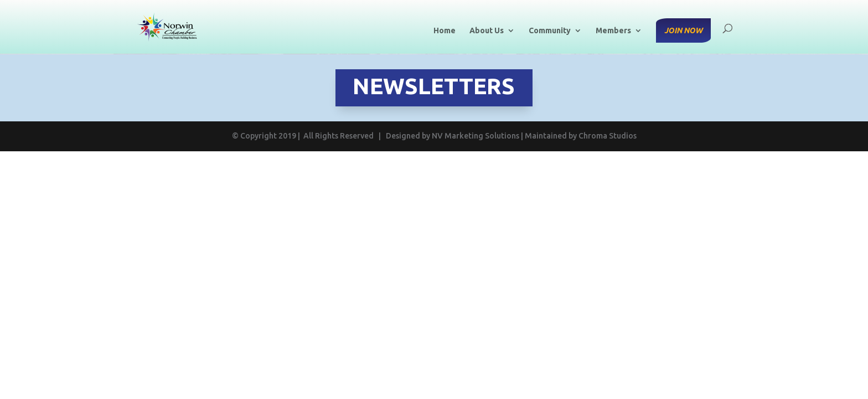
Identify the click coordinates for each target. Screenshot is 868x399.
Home (445, 31)
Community (550, 31)
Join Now (683, 30)
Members (613, 31)
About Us (487, 31)
